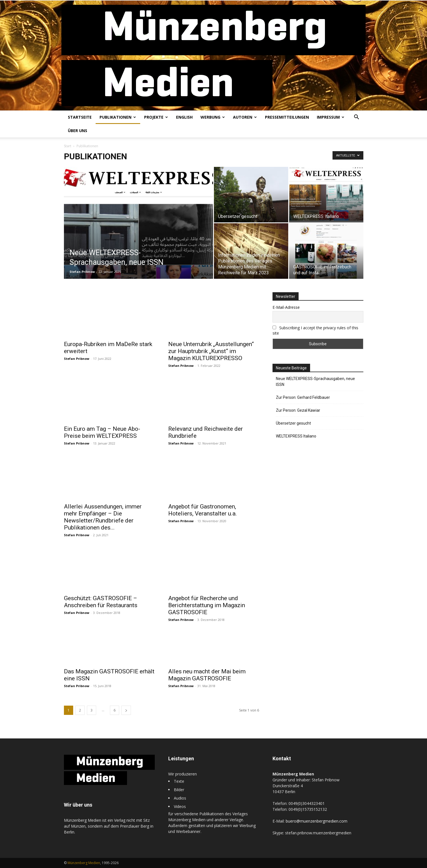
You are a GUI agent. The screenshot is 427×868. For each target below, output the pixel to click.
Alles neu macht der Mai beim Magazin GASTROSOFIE (207, 675)
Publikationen (118, 117)
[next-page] (126, 710)
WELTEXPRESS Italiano (296, 436)
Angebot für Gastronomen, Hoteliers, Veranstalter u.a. (203, 510)
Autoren (245, 117)
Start (68, 146)
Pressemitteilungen (287, 117)
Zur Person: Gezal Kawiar (298, 410)
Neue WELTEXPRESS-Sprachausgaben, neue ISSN (315, 382)
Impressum (331, 117)
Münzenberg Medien (84, 863)
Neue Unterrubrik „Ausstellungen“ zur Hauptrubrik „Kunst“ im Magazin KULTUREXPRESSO (211, 351)
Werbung (213, 117)
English (184, 117)
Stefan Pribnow (82, 272)
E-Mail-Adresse (286, 307)
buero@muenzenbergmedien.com (317, 821)
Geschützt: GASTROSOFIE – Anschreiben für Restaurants (101, 602)
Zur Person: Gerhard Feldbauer (303, 397)
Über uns (78, 131)
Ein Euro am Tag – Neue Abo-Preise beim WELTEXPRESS (102, 432)
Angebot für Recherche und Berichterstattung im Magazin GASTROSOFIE (207, 605)
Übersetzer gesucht (293, 423)
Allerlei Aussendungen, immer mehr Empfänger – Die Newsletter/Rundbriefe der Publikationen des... (103, 517)
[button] (357, 118)
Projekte (156, 117)
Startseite (80, 117)
